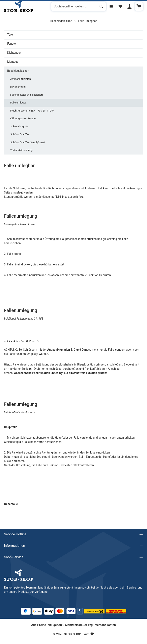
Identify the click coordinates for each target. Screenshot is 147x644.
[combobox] (73, 7)
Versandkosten (105, 625)
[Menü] (110, 7)
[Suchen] (100, 7)
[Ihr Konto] (129, 7)
